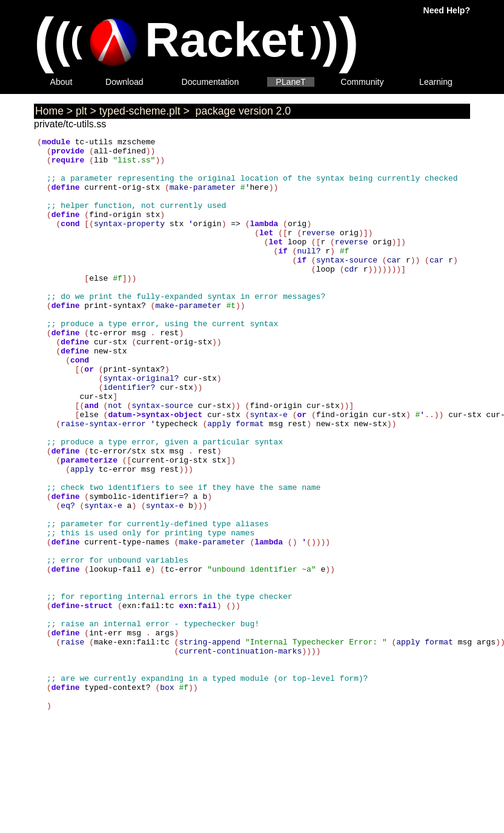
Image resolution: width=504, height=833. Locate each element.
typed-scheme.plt (140, 111)
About (61, 82)
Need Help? (447, 10)
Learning (436, 82)
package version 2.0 (242, 111)
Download (124, 82)
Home (49, 111)
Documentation (211, 82)
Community (362, 82)
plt (81, 111)
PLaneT (290, 82)
